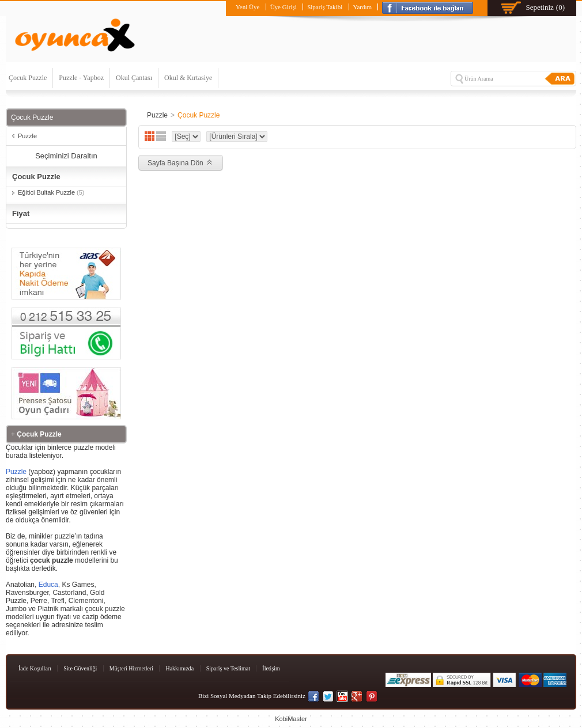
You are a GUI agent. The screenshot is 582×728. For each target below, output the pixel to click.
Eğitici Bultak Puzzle (51, 192)
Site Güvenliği (80, 668)
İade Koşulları (35, 668)
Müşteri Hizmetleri (131, 668)
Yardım (363, 7)
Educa (48, 585)
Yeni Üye (247, 7)
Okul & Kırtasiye (188, 78)
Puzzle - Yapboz (81, 78)
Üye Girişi (284, 7)
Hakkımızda (179, 668)
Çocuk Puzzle (28, 78)
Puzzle (27, 136)
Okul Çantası (134, 78)
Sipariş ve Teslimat (228, 668)
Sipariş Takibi (325, 7)
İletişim (271, 668)
